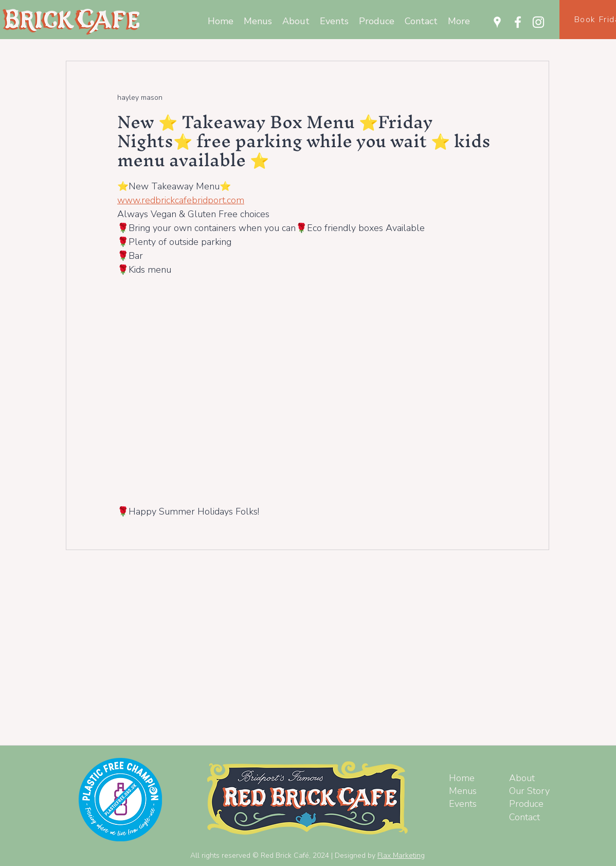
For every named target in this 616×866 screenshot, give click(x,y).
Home (462, 778)
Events (463, 804)
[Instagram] (538, 22)
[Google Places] (497, 22)
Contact (524, 817)
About (522, 778)
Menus (463, 791)
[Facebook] (518, 22)
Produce (526, 804)
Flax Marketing (401, 855)
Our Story (529, 791)
